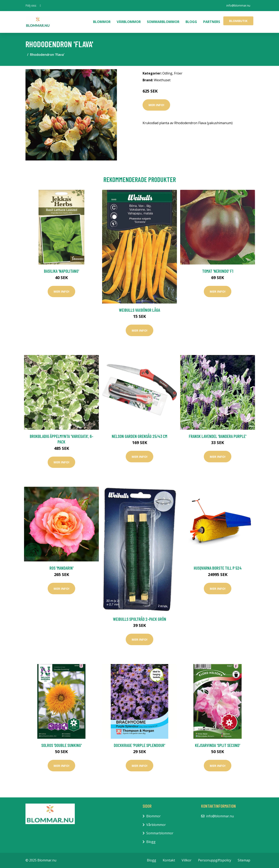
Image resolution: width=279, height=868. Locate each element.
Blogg (191, 22)
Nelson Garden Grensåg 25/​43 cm (139, 436)
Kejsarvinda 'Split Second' (218, 745)
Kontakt (169, 860)
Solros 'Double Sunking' (62, 745)
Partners (212, 22)
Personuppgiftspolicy (215, 860)
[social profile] (40, 6)
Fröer (178, 73)
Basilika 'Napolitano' (62, 271)
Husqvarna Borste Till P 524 (218, 568)
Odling (167, 73)
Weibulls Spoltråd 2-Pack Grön (140, 619)
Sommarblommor (163, 22)
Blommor (102, 22)
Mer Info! (156, 105)
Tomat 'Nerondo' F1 (218, 271)
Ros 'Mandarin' (62, 568)
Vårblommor (129, 22)
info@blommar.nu (238, 5)
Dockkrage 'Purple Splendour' (139, 745)
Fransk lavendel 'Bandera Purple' (218, 436)
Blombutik (238, 21)
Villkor (187, 860)
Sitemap (244, 860)
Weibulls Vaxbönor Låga (139, 310)
